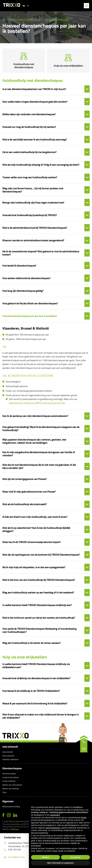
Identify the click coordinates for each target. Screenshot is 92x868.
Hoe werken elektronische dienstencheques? (26, 280)
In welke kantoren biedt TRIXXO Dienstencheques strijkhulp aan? (37, 607)
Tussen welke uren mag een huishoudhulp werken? (30, 179)
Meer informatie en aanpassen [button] (61, 863)
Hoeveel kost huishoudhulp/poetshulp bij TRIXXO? (30, 217)
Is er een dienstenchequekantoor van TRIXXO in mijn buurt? (34, 90)
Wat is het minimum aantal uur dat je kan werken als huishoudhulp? (39, 619)
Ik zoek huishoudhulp (10, 779)
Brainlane (15, 831)
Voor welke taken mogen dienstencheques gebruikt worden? (35, 103)
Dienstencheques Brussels (52, 404)
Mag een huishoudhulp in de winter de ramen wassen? (32, 644)
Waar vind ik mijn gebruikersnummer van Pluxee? (29, 493)
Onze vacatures (8, 757)
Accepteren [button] (75, 857)
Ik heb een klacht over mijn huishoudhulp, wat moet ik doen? (35, 518)
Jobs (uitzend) (10, 748)
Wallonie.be (30, 404)
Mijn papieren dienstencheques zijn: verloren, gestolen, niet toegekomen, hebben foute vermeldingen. (34, 443)
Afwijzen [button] (46, 857)
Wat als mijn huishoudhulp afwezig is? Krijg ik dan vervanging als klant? (41, 166)
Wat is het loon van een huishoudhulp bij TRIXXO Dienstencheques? (39, 581)
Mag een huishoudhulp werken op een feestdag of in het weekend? (38, 594)
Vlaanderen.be (16, 404)
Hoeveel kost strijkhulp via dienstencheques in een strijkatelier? (36, 680)
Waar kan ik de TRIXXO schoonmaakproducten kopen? (32, 543)
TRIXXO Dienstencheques (25, 20)
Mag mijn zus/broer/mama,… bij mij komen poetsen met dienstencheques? (33, 191)
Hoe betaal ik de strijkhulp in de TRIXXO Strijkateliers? (31, 692)
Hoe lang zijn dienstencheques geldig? (23, 292)
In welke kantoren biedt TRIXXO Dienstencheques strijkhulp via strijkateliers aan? (36, 667)
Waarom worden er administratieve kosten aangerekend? (33, 242)
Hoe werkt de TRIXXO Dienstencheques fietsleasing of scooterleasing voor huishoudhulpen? (39, 632)
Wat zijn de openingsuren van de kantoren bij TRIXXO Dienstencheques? (41, 556)
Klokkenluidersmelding (11, 808)
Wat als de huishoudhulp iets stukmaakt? (25, 506)
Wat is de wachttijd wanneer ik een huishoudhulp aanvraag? (35, 141)
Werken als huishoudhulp (12, 786)
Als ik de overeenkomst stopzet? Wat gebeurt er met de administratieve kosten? (41, 254)
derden (84, 818)
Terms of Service (23, 828)
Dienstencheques (57, 20)
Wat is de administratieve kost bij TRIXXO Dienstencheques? (35, 229)
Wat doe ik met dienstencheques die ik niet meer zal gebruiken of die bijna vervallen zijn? (39, 468)
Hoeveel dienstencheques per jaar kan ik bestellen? (30, 317)
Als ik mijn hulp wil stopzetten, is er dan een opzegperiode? (34, 569)
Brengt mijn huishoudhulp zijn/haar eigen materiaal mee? (33, 204)
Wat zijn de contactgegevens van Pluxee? (25, 480)
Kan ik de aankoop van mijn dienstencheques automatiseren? (35, 417)
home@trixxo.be (14, 858)
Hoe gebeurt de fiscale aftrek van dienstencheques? (30, 305)
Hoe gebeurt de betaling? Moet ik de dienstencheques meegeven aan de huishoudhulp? (41, 430)
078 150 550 (12, 851)
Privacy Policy (8, 828)
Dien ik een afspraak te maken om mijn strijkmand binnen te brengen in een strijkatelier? (40, 717)
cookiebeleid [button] (55, 815)
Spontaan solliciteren (11, 761)
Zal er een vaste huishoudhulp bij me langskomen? (29, 154)
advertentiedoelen (53, 828)
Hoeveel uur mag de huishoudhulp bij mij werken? (29, 128)
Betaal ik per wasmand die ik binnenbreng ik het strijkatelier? (35, 705)
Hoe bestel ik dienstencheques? (19, 267)
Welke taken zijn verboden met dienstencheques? (29, 116)
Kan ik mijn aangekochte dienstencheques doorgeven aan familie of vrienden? (39, 455)
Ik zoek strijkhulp (9, 782)
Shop (4, 794)
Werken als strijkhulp (11, 790)
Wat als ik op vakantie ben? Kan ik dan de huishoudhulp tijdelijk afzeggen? (36, 531)
